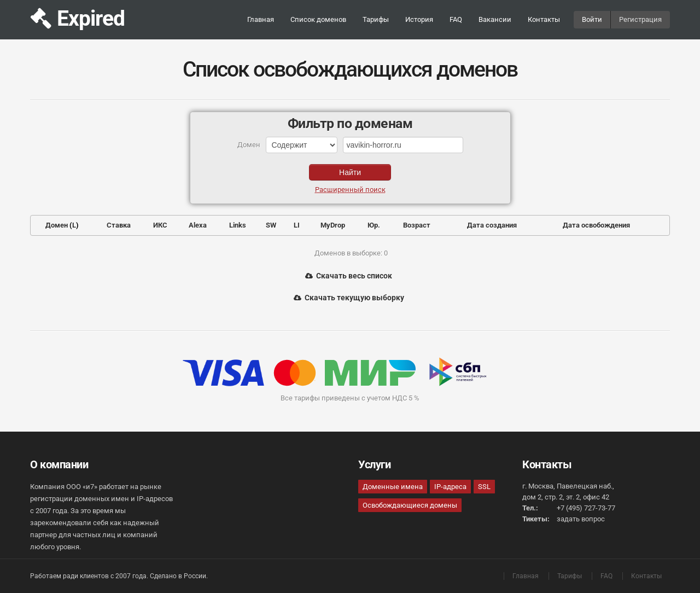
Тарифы (376, 19)
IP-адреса (450, 487)
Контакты (544, 19)
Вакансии (495, 19)
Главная (261, 19)
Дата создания (492, 225)
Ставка (119, 225)
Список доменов (318, 19)
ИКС (160, 225)
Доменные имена (393, 487)
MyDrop (333, 225)
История (419, 19)
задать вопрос (581, 519)
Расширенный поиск (350, 190)
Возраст (417, 225)
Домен (57, 225)
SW (271, 225)
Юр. (374, 225)
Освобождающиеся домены (410, 505)
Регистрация (640, 19)
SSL (484, 487)
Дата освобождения (596, 225)
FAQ (456, 19)
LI (297, 225)
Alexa (198, 225)
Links (238, 225)
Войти (592, 19)
